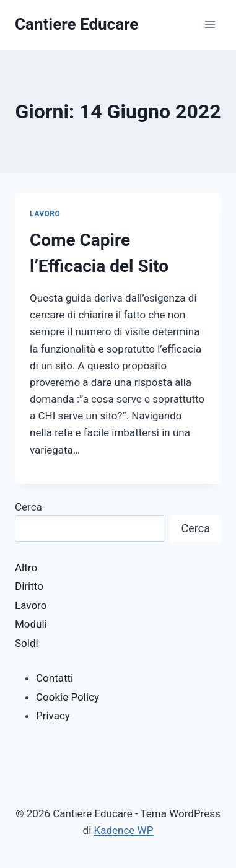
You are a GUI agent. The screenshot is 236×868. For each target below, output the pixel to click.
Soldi (27, 643)
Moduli (31, 624)
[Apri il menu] (210, 24)
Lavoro (45, 214)
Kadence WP (124, 830)
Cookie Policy (68, 697)
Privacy (53, 716)
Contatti (55, 678)
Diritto (29, 586)
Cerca (28, 507)
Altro (26, 568)
